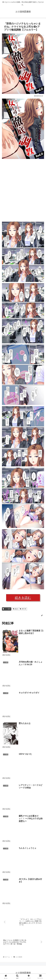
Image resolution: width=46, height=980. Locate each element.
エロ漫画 (7, 609)
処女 (16, 609)
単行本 (23, 609)
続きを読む (23, 598)
